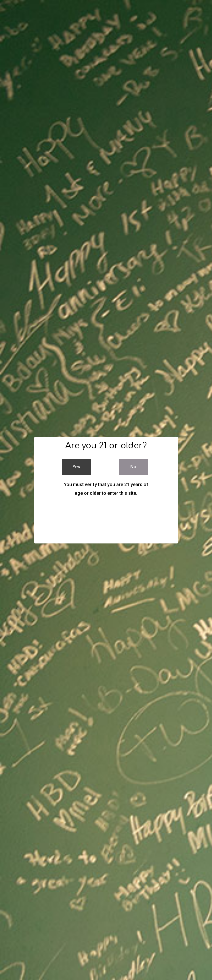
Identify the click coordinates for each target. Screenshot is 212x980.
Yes (76, 467)
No (133, 467)
